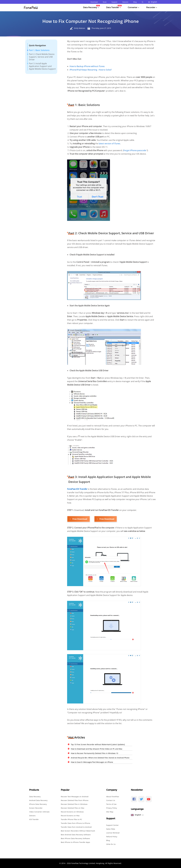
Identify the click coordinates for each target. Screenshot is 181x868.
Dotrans (32, 815)
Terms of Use (111, 804)
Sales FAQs (111, 829)
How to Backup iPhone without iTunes (87, 66)
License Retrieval (113, 833)
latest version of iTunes (109, 144)
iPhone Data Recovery (38, 804)
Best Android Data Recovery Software (76, 834)
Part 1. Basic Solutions (39, 50)
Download (94, 2)
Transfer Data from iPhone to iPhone (75, 823)
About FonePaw (113, 796)
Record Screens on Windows (72, 812)
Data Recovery (35, 796)
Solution (125, 2)
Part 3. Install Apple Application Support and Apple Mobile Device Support (42, 66)
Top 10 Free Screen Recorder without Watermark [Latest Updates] (98, 744)
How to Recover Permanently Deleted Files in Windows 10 (94, 753)
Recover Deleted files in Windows (74, 804)
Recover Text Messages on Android (75, 796)
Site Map (110, 812)
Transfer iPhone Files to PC (71, 819)
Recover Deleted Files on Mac (73, 808)
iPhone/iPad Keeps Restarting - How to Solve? (91, 70)
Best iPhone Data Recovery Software (75, 838)
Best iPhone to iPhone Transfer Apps (75, 842)
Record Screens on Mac (70, 815)
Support (114, 2)
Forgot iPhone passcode (135, 150)
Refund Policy (112, 836)
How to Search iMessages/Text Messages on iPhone (92, 762)
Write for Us (111, 844)
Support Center (112, 825)
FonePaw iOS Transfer (77, 489)
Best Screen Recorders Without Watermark (78, 831)
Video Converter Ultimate (39, 812)
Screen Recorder (36, 808)
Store (105, 2)
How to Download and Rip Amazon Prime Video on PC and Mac (97, 749)
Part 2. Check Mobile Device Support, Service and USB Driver (42, 57)
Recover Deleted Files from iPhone (75, 800)
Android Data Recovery (38, 800)
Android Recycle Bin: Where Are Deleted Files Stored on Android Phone (100, 758)
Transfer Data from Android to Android (76, 827)
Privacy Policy (112, 808)
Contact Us (111, 800)
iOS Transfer (34, 819)
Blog (135, 2)
